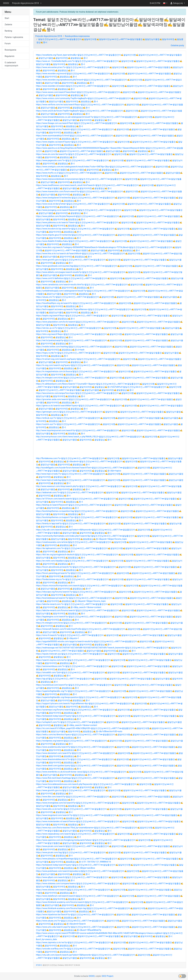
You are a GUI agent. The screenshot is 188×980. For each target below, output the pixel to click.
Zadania (8, 25)
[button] (27, 3)
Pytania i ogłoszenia (14, 37)
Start (7, 18)
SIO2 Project (107, 976)
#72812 (39, 965)
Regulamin (10, 56)
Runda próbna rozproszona (77, 36)
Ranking (8, 31)
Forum (8, 44)
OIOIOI (6, 3)
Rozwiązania (10, 50)
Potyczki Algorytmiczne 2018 (49, 36)
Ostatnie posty (177, 45)
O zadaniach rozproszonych (11, 64)
